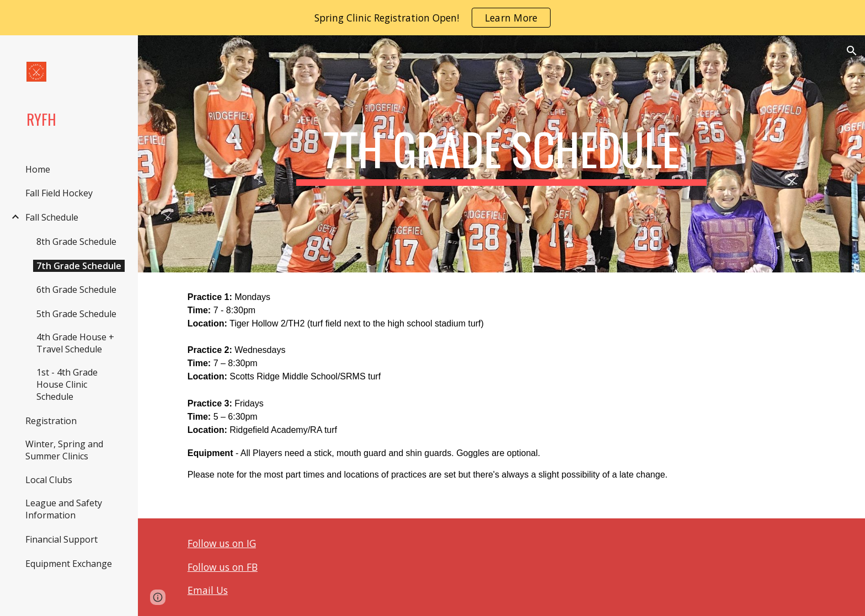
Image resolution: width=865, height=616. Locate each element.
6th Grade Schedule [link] (76, 290)
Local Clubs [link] (49, 480)
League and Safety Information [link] (64, 509)
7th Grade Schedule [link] (79, 266)
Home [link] (38, 169)
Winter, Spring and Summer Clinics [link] (64, 450)
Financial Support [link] (62, 539)
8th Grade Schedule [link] (76, 242)
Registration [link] (51, 421)
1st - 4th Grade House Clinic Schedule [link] (67, 384)
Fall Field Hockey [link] (59, 193)
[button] (852, 51)
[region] (432, 18)
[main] (501, 154)
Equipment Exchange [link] (69, 564)
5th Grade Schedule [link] (76, 314)
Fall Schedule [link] (52, 217)
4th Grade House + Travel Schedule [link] (75, 343)
